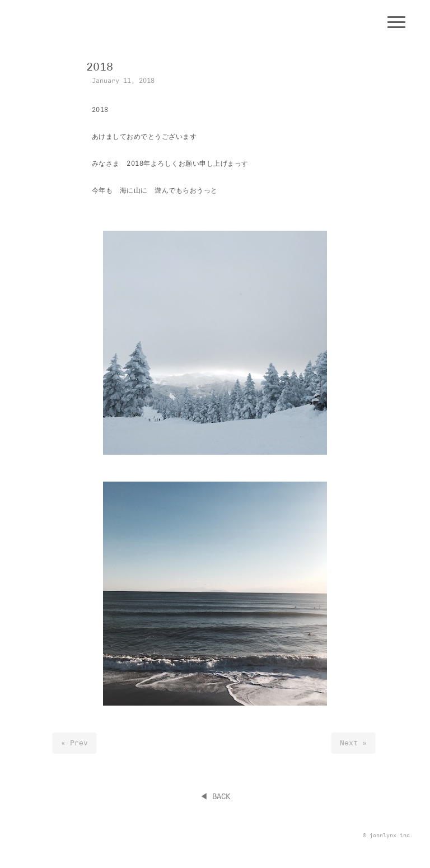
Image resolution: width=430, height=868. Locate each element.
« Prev (74, 743)
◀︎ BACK (215, 796)
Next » (353, 743)
